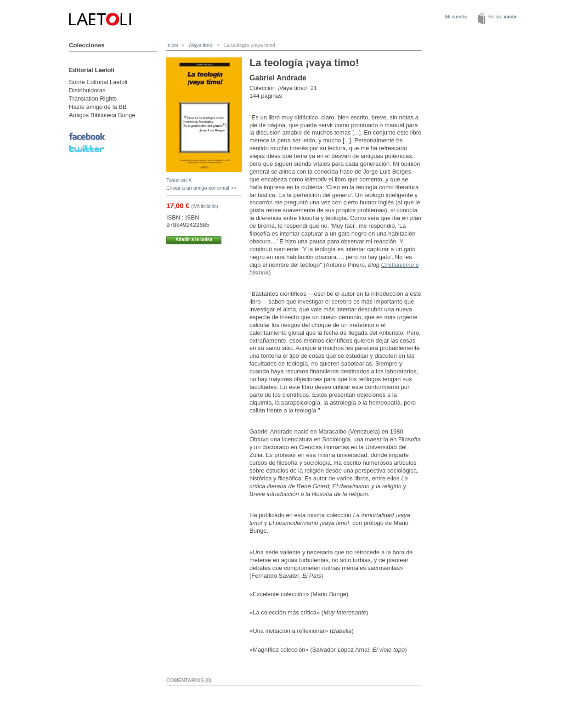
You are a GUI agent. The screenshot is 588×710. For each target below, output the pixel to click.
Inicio (172, 45)
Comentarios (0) (189, 680)
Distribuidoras (87, 90)
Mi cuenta (456, 17)
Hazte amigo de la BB (98, 107)
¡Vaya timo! (200, 45)
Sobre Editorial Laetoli (98, 82)
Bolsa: (502, 17)
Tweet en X (179, 180)
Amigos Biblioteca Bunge (102, 115)
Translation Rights (93, 99)
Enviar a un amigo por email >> (201, 188)
